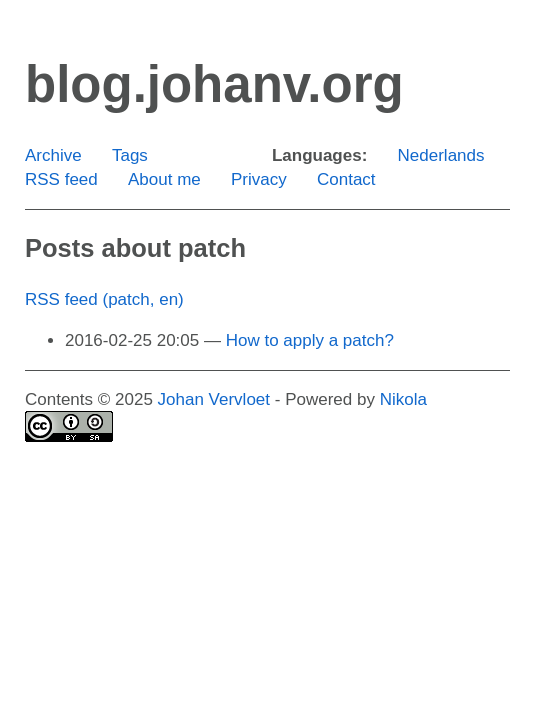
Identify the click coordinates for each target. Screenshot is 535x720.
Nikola (403, 399)
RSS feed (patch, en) (104, 299)
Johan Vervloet (214, 399)
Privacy (259, 179)
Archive (53, 155)
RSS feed (61, 179)
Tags (130, 155)
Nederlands (441, 155)
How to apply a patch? (310, 340)
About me (164, 179)
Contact (346, 179)
